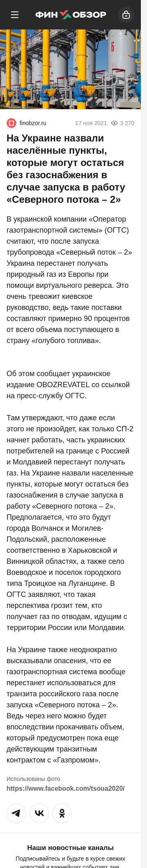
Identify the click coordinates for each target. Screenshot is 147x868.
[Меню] (15, 15)
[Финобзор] (71, 15)
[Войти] (126, 15)
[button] (16, 813)
